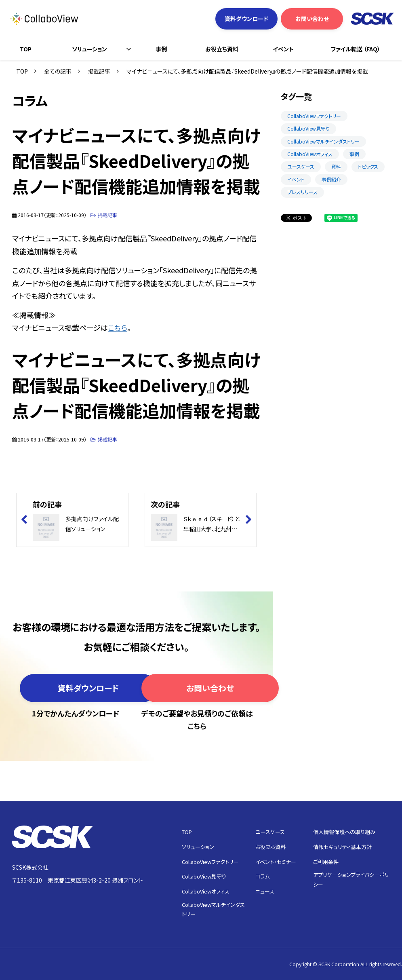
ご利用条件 (326, 862)
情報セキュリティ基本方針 (342, 847)
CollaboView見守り (308, 128)
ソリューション (89, 49)
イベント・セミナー (276, 862)
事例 (161, 49)
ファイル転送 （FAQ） (356, 49)
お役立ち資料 (222, 49)
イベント (283, 49)
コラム (262, 876)
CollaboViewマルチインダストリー (323, 141)
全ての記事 (58, 71)
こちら (118, 327)
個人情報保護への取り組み (344, 832)
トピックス (368, 166)
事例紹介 (331, 179)
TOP (26, 49)
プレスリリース (302, 192)
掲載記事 (99, 71)
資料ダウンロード (246, 19)
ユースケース (301, 166)
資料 (336, 166)
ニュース (265, 891)
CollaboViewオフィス (310, 154)
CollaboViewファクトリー (314, 116)
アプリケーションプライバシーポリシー (351, 879)
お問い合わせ (312, 19)
